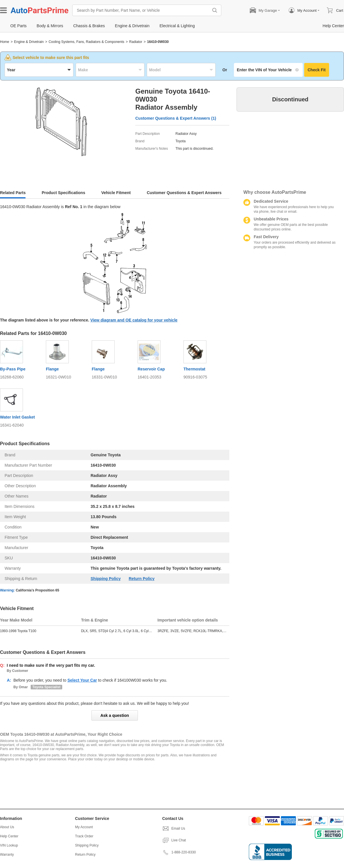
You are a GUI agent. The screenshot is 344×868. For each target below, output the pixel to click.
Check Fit (317, 70)
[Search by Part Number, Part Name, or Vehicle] (142, 10)
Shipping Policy (106, 579)
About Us (7, 827)
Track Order (84, 836)
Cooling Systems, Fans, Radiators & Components (86, 42)
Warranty (7, 855)
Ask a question (115, 715)
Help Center (9, 836)
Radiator (136, 42)
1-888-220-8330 (179, 852)
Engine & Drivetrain (29, 42)
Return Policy (142, 579)
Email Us (174, 828)
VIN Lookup (9, 845)
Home (5, 42)
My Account (84, 827)
